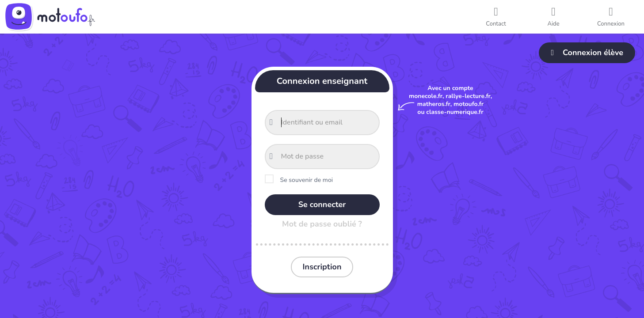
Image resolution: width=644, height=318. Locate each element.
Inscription (322, 267)
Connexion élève (587, 53)
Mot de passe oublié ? (322, 224)
